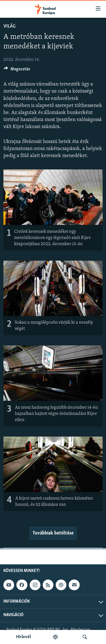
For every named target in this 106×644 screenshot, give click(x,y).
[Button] (17, 70)
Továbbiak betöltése (53, 533)
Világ (9, 26)
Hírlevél (23, 637)
